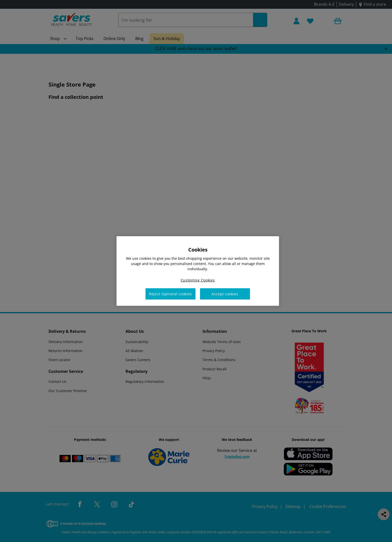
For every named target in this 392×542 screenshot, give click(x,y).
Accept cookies (225, 294)
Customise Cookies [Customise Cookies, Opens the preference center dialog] (198, 280)
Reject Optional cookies (170, 294)
